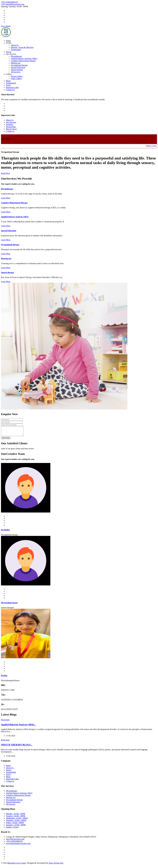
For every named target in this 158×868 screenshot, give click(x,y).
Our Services (11, 54)
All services (16, 72)
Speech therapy (17, 70)
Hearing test (16, 63)
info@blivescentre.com (15, 841)
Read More (5, 173)
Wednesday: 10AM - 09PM (17, 820)
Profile (9, 43)
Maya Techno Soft (56, 865)
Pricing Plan (11, 127)
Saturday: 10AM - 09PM (16, 827)
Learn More (6, 198)
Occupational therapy (19, 65)
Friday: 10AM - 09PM (15, 824)
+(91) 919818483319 (9, 2)
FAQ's (8, 85)
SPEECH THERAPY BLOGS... (17, 747)
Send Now (6, 440)
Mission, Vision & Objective (22, 47)
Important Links (12, 87)
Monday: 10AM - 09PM (16, 816)
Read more (5, 722)
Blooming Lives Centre (17, 865)
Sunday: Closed (12, 829)
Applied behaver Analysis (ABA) (24, 59)
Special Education (18, 67)
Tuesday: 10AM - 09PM (16, 818)
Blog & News (11, 129)
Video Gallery (16, 79)
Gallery (9, 74)
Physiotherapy (17, 56)
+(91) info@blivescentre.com (13, 4)
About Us (15, 45)
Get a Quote (6, 26)
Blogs (8, 81)
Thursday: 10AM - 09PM (16, 822)
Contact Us (10, 90)
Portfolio (9, 125)
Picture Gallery (17, 76)
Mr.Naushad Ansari (9, 605)
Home (8, 41)
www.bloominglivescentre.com (18, 845)
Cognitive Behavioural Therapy (23, 61)
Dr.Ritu (4, 677)
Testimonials (16, 50)
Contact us (10, 131)
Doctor (9, 52)
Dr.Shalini (5, 532)
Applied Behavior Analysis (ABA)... (18, 726)
